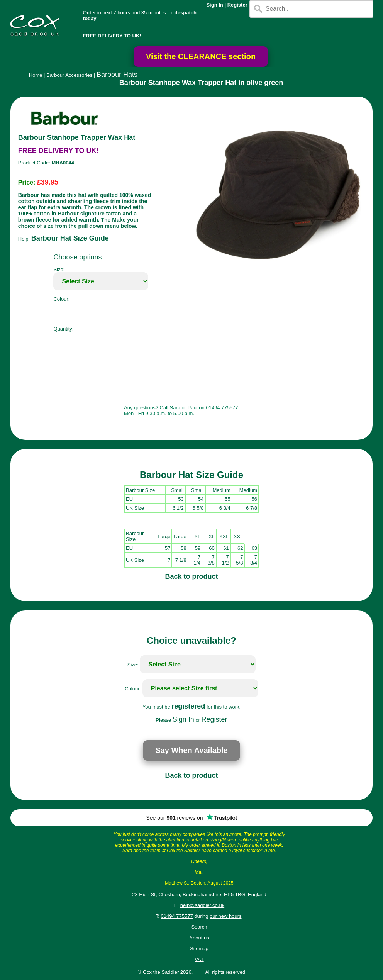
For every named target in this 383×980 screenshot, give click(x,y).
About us (199, 938)
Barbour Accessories (69, 75)
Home (36, 75)
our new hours (225, 916)
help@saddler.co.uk (202, 905)
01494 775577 (177, 916)
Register (237, 5)
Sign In (214, 5)
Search (199, 927)
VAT (199, 959)
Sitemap (199, 949)
